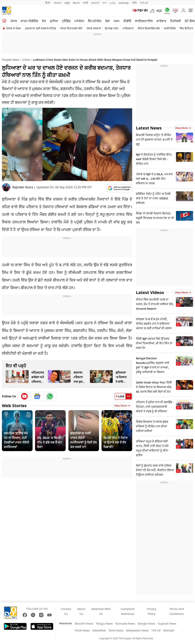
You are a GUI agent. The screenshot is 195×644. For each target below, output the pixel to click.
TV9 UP (156, 630)
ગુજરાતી (95, 3)
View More (122, 405)
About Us (81, 611)
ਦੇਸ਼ (44, 21)
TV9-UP (144, 3)
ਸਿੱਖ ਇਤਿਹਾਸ (187, 28)
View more (183, 128)
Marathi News (84, 623)
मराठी (85, 3)
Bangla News (146, 623)
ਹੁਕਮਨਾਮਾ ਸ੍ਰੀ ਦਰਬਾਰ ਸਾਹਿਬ (40, 28)
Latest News (149, 128)
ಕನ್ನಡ (67, 3)
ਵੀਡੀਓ (127, 21)
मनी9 (134, 3)
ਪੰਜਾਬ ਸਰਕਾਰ (94, 28)
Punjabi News (11, 60)
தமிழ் (113, 3)
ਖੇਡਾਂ (107, 21)
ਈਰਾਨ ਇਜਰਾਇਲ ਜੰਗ (149, 28)
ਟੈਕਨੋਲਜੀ (175, 21)
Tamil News (116, 630)
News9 (58, 3)
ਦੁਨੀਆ (54, 21)
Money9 (169, 630)
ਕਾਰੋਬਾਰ (161, 21)
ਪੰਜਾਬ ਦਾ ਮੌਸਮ (14, 28)
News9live (99, 630)
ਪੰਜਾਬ (14, 21)
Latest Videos (150, 292)
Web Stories (14, 405)
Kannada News (125, 623)
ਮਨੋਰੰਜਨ (79, 21)
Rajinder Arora (23, 187)
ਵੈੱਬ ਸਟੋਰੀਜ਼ (95, 21)
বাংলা (105, 3)
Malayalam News (137, 630)
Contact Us (66, 611)
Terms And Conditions (177, 611)
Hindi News (82, 630)
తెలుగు (76, 3)
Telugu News (104, 623)
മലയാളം (124, 3)
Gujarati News (167, 623)
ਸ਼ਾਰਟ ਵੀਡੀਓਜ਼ (29, 21)
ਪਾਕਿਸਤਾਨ (128, 28)
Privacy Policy (152, 611)
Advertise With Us (101, 611)
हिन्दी (48, 3)
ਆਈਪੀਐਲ (170, 28)
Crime (26, 60)
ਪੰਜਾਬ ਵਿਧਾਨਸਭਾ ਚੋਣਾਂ (71, 28)
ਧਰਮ (117, 21)
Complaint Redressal (128, 611)
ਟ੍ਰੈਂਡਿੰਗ (66, 21)
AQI (159, 11)
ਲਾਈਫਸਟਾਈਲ (144, 21)
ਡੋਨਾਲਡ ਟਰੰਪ (112, 28)
